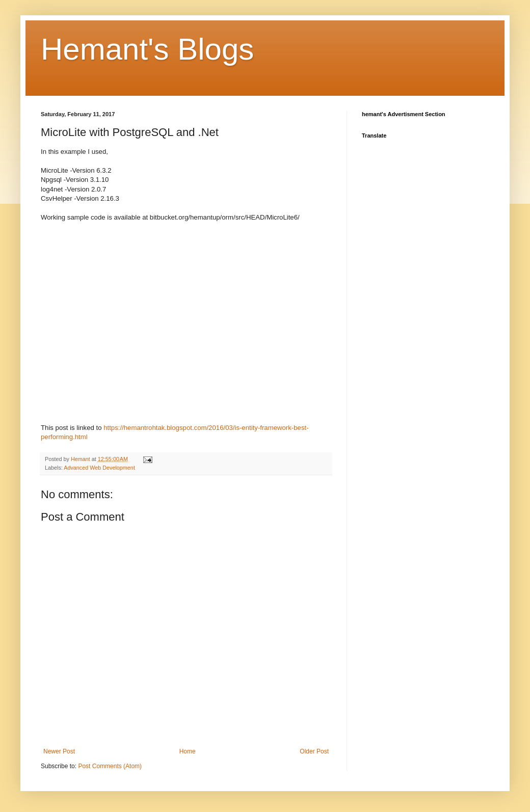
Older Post (314, 751)
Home (188, 751)
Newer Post (59, 751)
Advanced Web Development (99, 468)
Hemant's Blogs (147, 49)
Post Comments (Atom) (110, 766)
